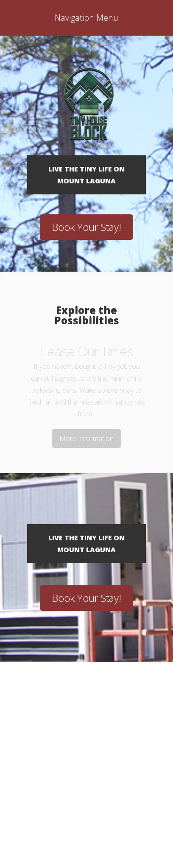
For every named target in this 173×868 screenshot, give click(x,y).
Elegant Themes (103, 812)
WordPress (106, 824)
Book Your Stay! (86, 227)
